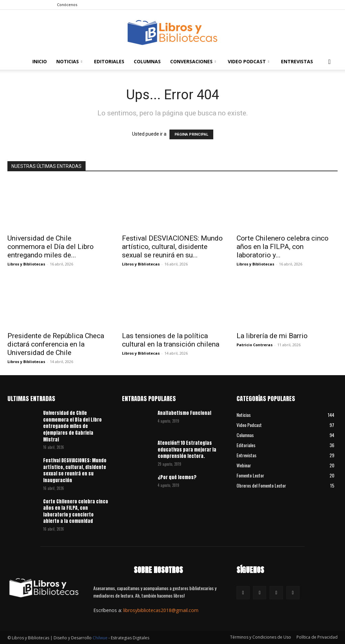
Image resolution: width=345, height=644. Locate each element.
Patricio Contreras (255, 345)
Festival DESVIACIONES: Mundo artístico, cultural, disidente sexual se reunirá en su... (172, 247)
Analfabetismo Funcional (184, 413)
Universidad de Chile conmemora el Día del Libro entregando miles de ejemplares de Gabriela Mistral (72, 426)
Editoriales (109, 61)
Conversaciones (193, 61)
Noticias (69, 61)
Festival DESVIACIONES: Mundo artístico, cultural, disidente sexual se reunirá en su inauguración (75, 470)
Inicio (40, 61)
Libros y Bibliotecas (26, 264)
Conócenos (67, 5)
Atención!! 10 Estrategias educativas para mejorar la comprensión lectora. (187, 450)
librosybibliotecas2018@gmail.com (161, 610)
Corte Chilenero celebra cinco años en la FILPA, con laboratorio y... (283, 247)
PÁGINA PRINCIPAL (191, 134)
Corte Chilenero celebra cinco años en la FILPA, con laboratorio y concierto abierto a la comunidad (76, 511)
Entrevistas (297, 61)
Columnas (147, 61)
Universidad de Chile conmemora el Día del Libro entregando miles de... (51, 247)
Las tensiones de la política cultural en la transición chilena (171, 340)
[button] (330, 62)
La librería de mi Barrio (272, 336)
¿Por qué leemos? (177, 477)
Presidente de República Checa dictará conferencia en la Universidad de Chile (56, 344)
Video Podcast (248, 61)
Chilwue (100, 638)
